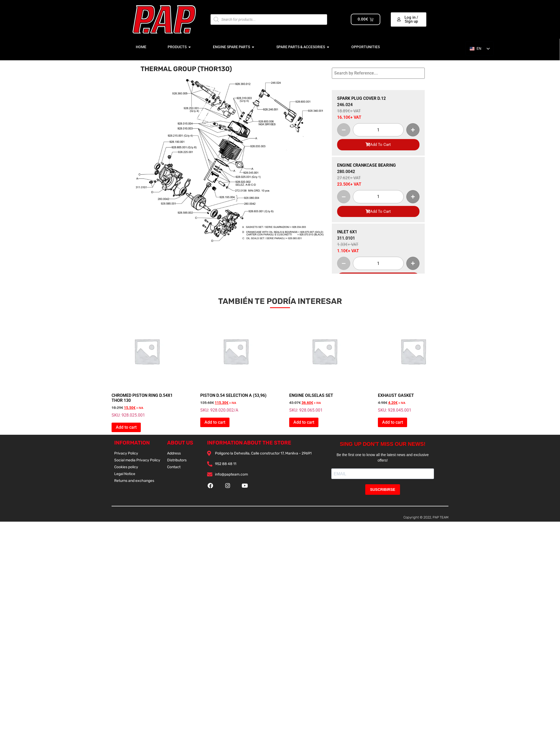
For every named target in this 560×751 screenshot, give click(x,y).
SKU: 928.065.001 (324, 364)
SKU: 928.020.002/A (236, 364)
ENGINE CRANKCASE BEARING (366, 165)
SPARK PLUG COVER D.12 (361, 98)
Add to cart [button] (126, 427)
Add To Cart (378, 145)
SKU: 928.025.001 (147, 367)
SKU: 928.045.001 (413, 364)
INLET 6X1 (347, 232)
